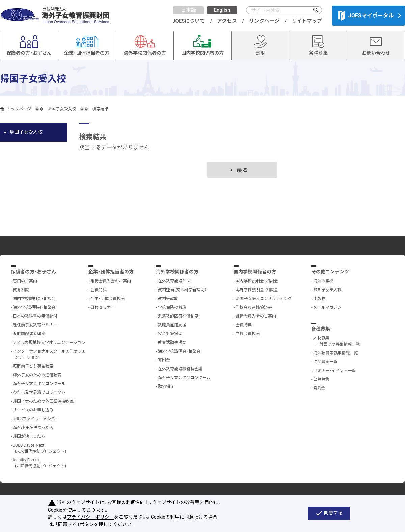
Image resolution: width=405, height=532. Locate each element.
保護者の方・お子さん (33, 272)
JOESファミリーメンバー (36, 419)
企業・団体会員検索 (108, 299)
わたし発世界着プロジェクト (39, 392)
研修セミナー (103, 307)
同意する (329, 513)
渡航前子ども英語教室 (33, 366)
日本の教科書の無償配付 (35, 316)
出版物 (319, 299)
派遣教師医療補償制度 (178, 316)
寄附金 (164, 360)
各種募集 (321, 329)
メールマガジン (327, 307)
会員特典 (99, 290)
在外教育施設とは (174, 281)
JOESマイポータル (366, 16)
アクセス (227, 21)
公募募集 (321, 379)
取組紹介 (166, 386)
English (222, 10)
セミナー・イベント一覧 (334, 371)
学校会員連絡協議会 (254, 307)
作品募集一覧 (325, 362)
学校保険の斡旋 (172, 307)
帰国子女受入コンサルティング (264, 299)
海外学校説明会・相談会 (34, 307)
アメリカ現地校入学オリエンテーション (49, 343)
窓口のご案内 (25, 281)
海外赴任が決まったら (33, 428)
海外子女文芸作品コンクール (39, 384)
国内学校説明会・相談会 (34, 299)
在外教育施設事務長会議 (180, 369)
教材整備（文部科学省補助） (182, 290)
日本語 (188, 10)
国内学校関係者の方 (255, 272)
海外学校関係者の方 (177, 272)
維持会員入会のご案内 (111, 281)
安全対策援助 (170, 334)
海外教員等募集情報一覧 (335, 353)
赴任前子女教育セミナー (35, 325)
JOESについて (189, 21)
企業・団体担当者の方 (111, 272)
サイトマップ (307, 21)
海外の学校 (323, 281)
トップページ (19, 109)
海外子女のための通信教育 (37, 375)
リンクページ (264, 21)
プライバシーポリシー (90, 517)
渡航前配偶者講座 (29, 334)
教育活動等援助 (172, 343)
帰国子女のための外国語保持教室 (43, 401)
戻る (243, 170)
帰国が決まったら (29, 436)
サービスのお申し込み (33, 410)
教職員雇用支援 (172, 325)
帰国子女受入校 (62, 109)
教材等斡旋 (168, 299)
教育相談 (21, 290)
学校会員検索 (248, 334)
